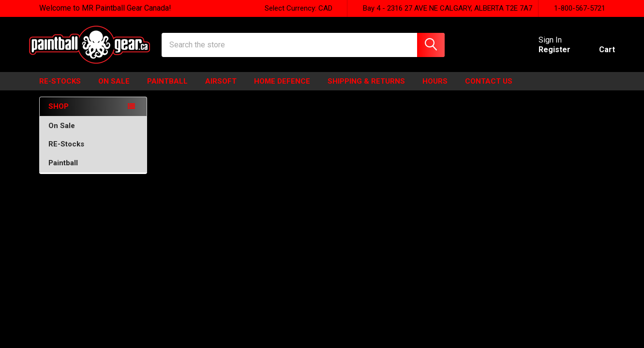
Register (545, 54)
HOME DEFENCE (282, 88)
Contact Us (489, 88)
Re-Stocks (60, 88)
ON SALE (114, 88)
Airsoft (221, 88)
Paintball (167, 88)
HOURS (435, 88)
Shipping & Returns (366, 88)
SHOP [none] (59, 114)
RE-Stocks (93, 151)
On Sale (93, 133)
